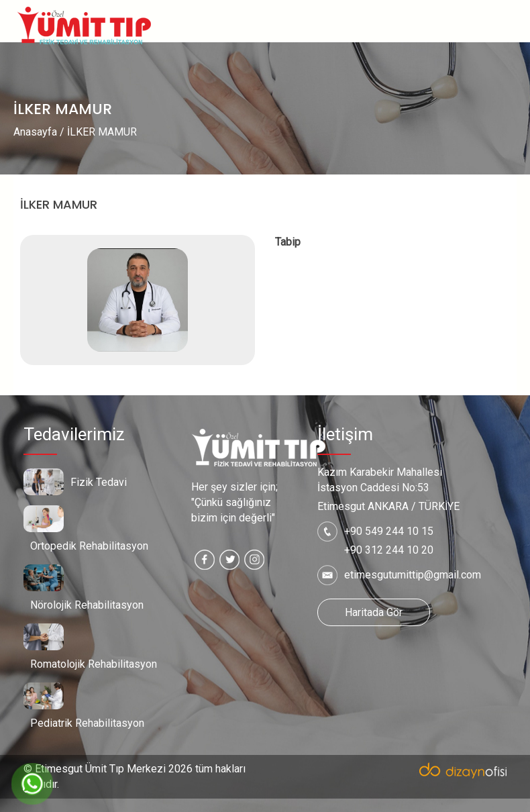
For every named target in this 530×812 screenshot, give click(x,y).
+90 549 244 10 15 (389, 531)
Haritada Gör (374, 612)
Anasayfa (35, 132)
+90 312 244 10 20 (389, 550)
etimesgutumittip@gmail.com (413, 575)
